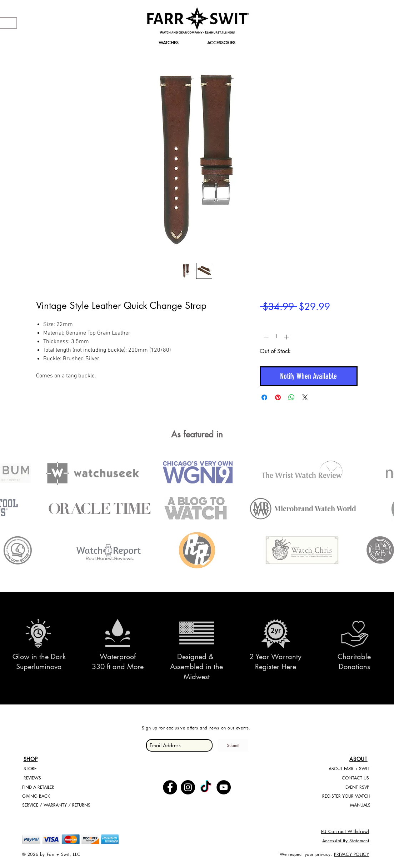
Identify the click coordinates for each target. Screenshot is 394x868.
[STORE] (49, 769)
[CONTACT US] (356, 778)
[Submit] (233, 745)
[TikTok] (206, 787)
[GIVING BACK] (50, 796)
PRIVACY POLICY (351, 854)
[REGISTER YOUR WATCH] (345, 796)
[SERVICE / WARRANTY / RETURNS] (56, 805)
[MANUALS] (345, 805)
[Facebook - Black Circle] (170, 787)
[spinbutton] (276, 337)
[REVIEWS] (51, 778)
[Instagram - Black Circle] (188, 787)
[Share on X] (305, 397)
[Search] (365, 25)
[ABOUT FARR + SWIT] (349, 769)
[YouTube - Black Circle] (224, 787)
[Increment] (287, 337)
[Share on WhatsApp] (291, 397)
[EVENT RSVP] (357, 787)
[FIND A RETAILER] (50, 787)
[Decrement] (265, 337)
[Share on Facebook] (264, 397)
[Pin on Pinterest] (278, 397)
